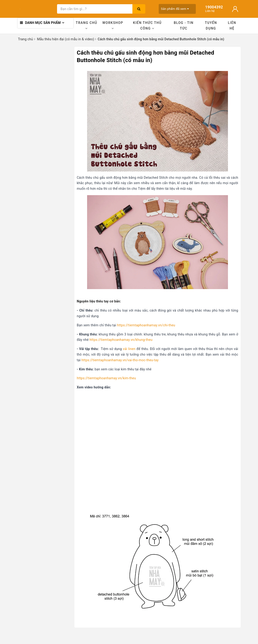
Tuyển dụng (211, 26)
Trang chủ (87, 25)
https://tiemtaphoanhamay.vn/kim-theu (106, 378)
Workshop (113, 25)
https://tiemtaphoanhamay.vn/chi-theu (146, 325)
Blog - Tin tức (184, 26)
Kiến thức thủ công (147, 26)
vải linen (129, 349)
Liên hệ (232, 26)
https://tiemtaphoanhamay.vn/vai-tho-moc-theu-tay (120, 360)
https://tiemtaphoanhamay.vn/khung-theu (121, 340)
